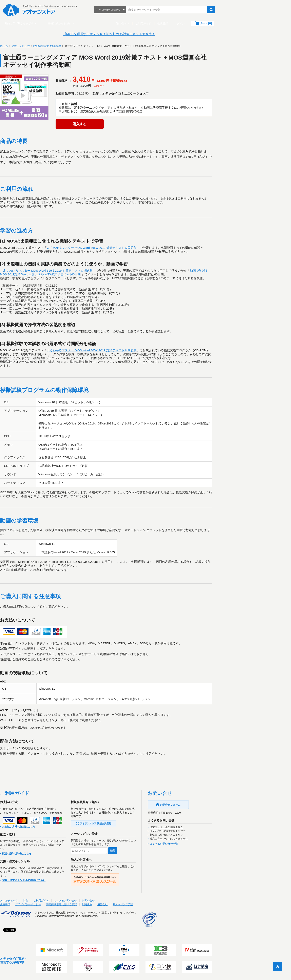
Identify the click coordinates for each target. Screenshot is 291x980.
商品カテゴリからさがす (55, 23)
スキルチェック (48, 901)
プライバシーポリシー (68, 904)
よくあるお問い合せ (105, 901)
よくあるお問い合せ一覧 (203, 844)
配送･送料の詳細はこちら (56, 853)
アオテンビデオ (60, 46)
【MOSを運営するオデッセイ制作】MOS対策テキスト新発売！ (146, 34)
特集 (65, 901)
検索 (248, 10)
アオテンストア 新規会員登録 (135, 823)
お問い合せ (128, 901)
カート (242, 23)
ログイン (216, 24)
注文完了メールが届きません (206, 827)
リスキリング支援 (162, 904)
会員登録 (199, 24)
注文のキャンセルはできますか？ (208, 839)
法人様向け (159, 24)
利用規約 (126, 904)
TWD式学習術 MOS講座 (86, 46)
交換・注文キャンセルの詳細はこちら (63, 880)
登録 (152, 850)
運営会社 (142, 904)
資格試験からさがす (96, 23)
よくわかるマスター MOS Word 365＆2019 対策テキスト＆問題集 (131, 248)
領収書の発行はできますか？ (206, 835)
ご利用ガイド (180, 24)
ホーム (43, 46)
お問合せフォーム (210, 805)
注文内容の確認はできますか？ (207, 831)
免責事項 (45, 904)
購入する (116, 124)
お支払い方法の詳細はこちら (58, 827)
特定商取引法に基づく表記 (101, 904)
